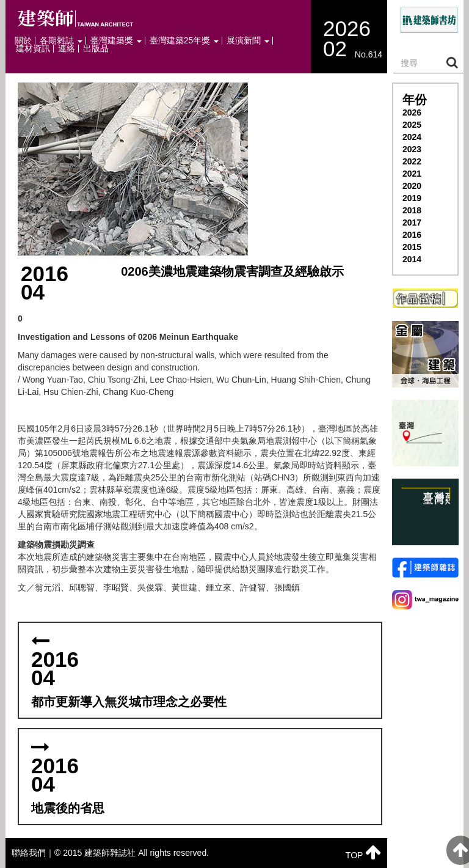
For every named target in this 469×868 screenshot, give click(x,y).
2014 (412, 259)
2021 (412, 174)
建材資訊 (33, 49)
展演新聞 (248, 41)
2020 (412, 186)
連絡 (67, 49)
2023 (412, 149)
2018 (412, 210)
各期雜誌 (61, 41)
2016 (412, 235)
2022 (412, 161)
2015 (412, 247)
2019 (412, 198)
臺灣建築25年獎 (184, 41)
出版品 (96, 49)
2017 (412, 223)
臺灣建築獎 (116, 41)
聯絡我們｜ (33, 853)
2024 (412, 137)
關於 (23, 41)
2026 (412, 112)
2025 (412, 125)
